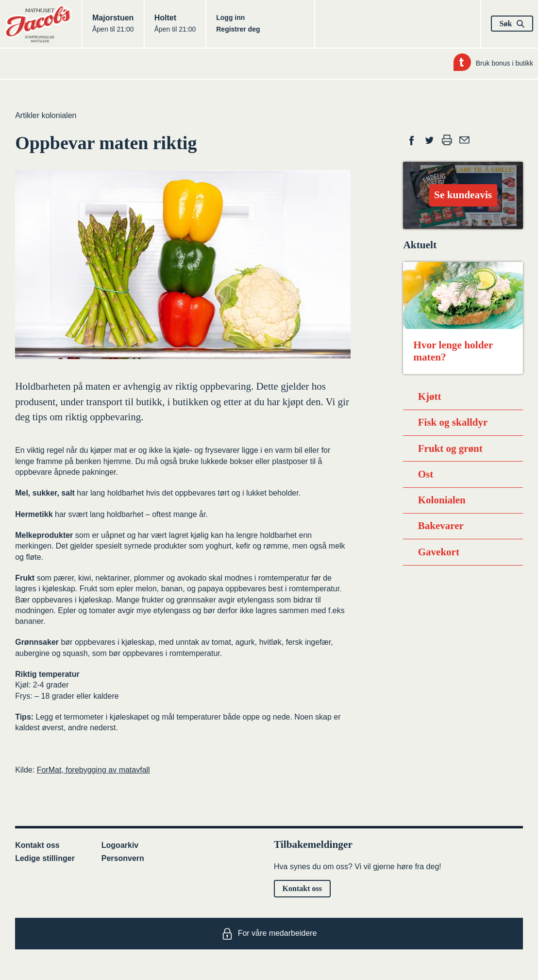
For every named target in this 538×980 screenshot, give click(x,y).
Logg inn (230, 17)
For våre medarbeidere (269, 934)
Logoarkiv (120, 845)
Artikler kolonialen (46, 115)
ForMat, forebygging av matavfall (93, 770)
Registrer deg (238, 29)
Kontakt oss (37, 845)
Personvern (123, 858)
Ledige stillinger (45, 858)
